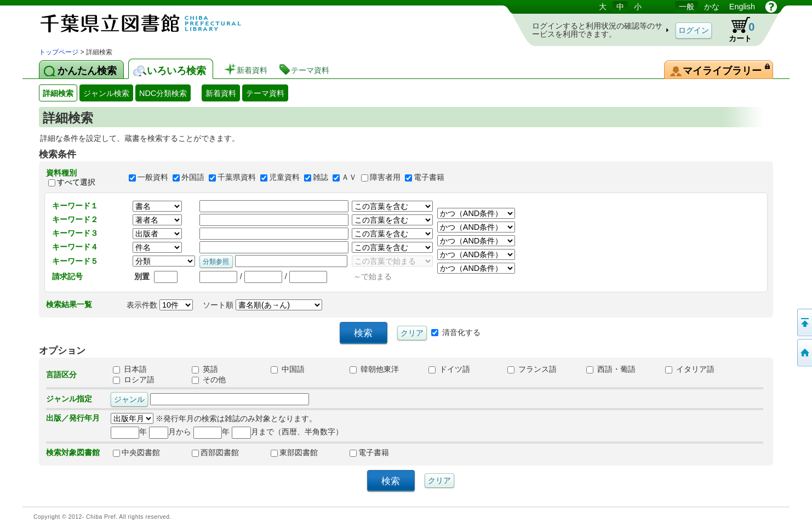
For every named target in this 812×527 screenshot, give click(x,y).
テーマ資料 (265, 93)
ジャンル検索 (106, 93)
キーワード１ (75, 206)
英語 (205, 369)
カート (736, 30)
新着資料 (221, 93)
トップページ (59, 52)
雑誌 (321, 178)
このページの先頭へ (804, 322)
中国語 (288, 369)
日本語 (130, 369)
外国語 (193, 178)
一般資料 (153, 178)
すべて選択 (76, 182)
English (742, 7)
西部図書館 (215, 452)
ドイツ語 (449, 369)
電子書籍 (429, 178)
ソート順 (262, 305)
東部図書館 (294, 452)
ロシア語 (134, 379)
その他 (209, 379)
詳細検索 (58, 93)
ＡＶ (349, 178)
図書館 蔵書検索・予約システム (154, 23)
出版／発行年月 (73, 418)
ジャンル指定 (69, 399)
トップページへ (804, 353)
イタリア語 (690, 369)
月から (170, 432)
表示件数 (160, 305)
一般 (687, 7)
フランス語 (532, 369)
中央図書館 (136, 452)
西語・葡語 (611, 369)
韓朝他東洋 (374, 369)
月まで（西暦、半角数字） (287, 432)
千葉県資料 (237, 178)
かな (712, 7)
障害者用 (385, 178)
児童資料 (284, 178)
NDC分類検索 (163, 93)
